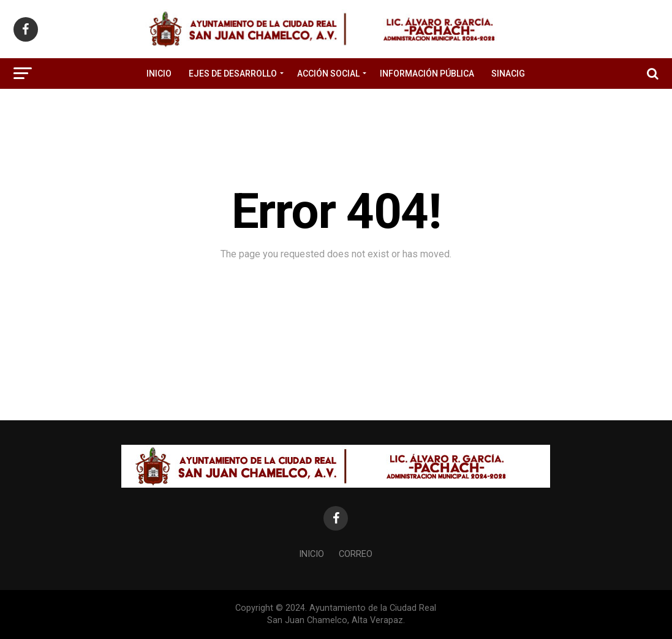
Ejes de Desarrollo (233, 74)
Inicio (159, 74)
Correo (356, 554)
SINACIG (508, 74)
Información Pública (427, 74)
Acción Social (328, 74)
